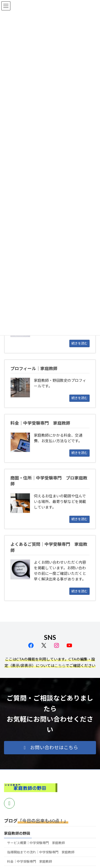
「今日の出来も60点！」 (43, 821)
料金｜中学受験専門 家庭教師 (30, 861)
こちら (60, 666)
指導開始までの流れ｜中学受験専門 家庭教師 (41, 852)
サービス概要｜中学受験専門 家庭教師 (36, 843)
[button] (50, 748)
